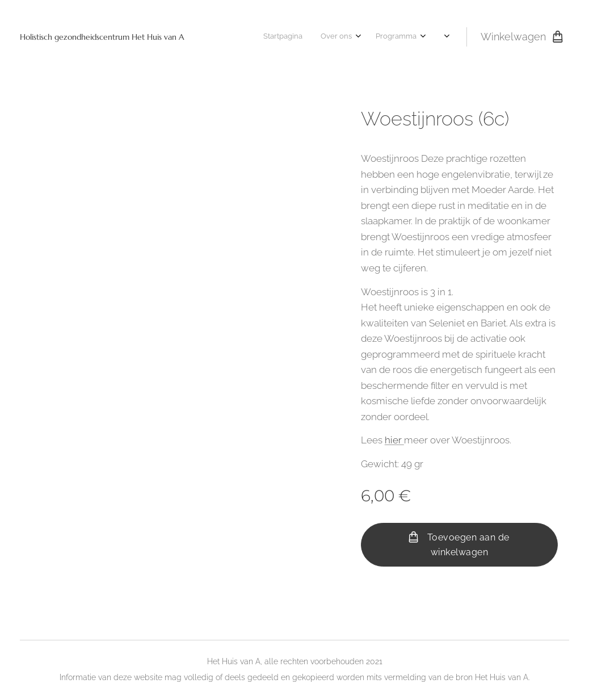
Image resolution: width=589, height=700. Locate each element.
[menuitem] (263, 37)
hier (394, 440)
